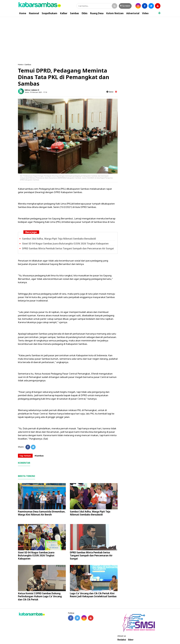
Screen (125, 6)
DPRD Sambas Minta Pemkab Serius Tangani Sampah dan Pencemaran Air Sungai (68, 248)
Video (145, 13)
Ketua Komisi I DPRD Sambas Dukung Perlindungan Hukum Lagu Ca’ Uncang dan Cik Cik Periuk (40, 596)
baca (110, 92)
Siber (131, 640)
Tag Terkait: (25, 456)
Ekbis (84, 13)
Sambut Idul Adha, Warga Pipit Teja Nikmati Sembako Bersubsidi (59, 239)
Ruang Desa (97, 13)
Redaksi (122, 640)
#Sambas (39, 456)
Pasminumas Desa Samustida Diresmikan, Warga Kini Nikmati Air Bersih (42, 513)
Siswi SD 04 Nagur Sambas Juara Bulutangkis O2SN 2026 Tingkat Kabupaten (65, 244)
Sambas (74, 13)
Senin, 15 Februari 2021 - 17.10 (36, 92)
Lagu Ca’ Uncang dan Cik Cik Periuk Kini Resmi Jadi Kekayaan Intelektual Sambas (93, 595)
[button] (159, 12)
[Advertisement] (90, 37)
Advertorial (133, 13)
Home (23, 13)
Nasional (34, 13)
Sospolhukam (49, 13)
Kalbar (64, 13)
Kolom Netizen (115, 13)
